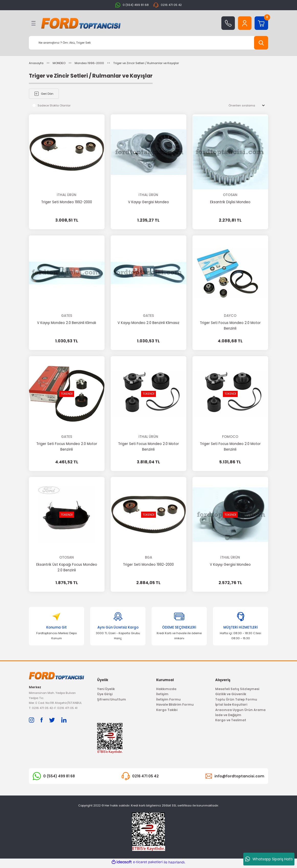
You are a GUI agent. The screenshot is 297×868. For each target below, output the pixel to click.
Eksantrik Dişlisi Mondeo (230, 202)
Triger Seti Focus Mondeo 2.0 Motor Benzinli (230, 326)
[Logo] (81, 23)
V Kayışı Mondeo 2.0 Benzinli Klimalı (67, 323)
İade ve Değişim (228, 717)
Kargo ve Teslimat (231, 722)
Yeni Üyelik (106, 691)
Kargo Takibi (167, 712)
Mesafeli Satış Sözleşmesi (237, 691)
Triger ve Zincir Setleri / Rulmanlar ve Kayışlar (146, 63)
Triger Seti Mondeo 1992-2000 (67, 202)
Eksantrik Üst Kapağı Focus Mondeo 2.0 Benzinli (67, 568)
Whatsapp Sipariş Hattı (269, 859)
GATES (67, 316)
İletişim (162, 696)
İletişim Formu (168, 701)
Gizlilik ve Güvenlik (231, 696)
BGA (148, 558)
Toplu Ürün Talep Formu (236, 701)
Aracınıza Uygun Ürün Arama (240, 712)
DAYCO (230, 316)
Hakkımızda (166, 691)
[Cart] (261, 23)
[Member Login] (245, 23)
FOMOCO (230, 437)
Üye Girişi (105, 696)
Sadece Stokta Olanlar (54, 105)
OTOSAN (230, 195)
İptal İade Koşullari (231, 707)
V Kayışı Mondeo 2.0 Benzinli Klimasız (148, 323)
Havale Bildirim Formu (175, 707)
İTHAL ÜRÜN (67, 195)
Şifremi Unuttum (112, 701)
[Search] (148, 43)
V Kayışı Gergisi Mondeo (148, 202)
